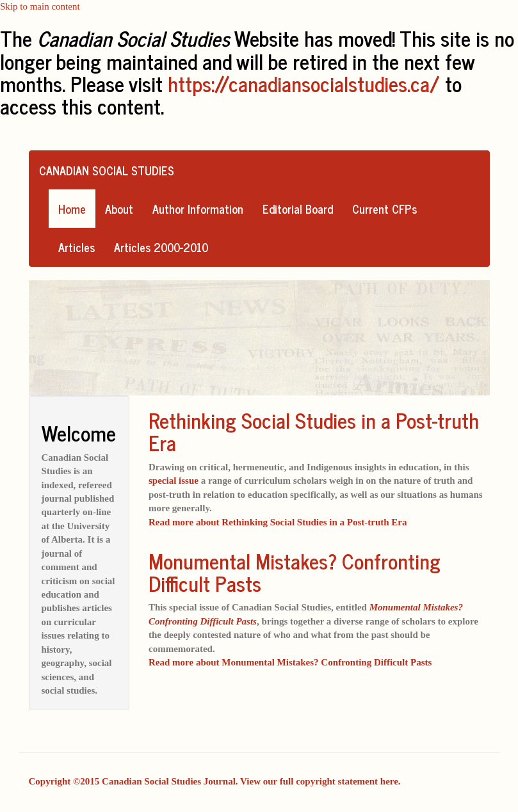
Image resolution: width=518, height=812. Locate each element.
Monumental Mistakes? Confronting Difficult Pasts (295, 572)
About (119, 209)
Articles (77, 247)
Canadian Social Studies (107, 170)
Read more (278, 522)
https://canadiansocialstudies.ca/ (304, 83)
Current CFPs (384, 209)
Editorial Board (298, 209)
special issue (174, 481)
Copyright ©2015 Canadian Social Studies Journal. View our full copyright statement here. (215, 781)
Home (72, 209)
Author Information (198, 209)
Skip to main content (40, 6)
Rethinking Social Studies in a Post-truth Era (314, 431)
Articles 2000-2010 (161, 247)
